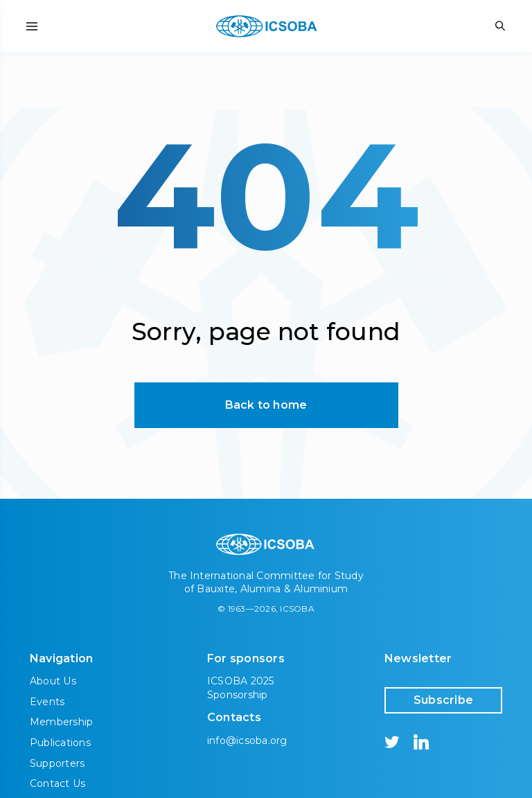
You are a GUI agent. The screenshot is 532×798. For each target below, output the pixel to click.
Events (47, 702)
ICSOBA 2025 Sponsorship (241, 688)
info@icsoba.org (247, 741)
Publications (60, 743)
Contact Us (57, 783)
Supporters (57, 763)
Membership (61, 722)
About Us (53, 681)
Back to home (266, 405)
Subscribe (443, 700)
